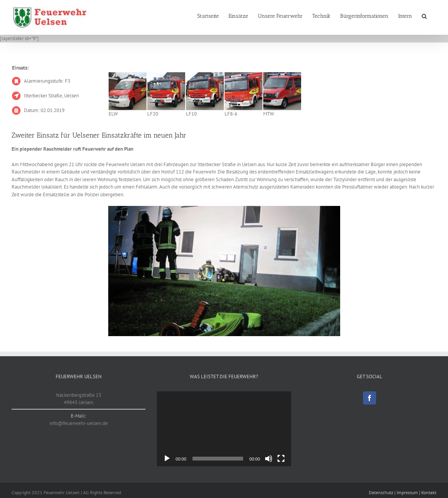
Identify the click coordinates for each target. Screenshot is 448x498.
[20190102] (224, 271)
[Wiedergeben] (167, 459)
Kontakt (429, 492)
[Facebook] (370, 398)
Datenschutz (381, 492)
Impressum (407, 492)
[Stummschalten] (269, 459)
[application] (224, 429)
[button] (424, 16)
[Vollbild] (281, 459)
